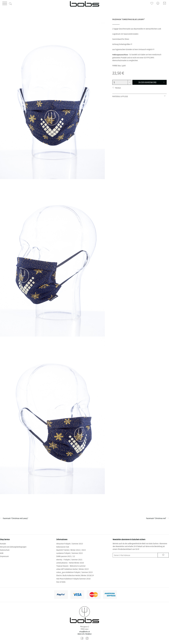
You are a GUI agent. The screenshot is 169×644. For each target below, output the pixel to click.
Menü (5, 3)
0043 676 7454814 (84, 634)
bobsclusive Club (63, 547)
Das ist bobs (61, 582)
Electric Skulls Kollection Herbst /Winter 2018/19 (75, 575)
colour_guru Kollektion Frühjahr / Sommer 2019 (74, 572)
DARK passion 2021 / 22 (66, 556)
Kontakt (3, 544)
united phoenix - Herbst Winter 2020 (70, 563)
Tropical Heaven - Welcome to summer (71, 566)
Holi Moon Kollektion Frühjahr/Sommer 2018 (73, 579)
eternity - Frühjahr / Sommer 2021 (69, 559)
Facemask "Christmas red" (156, 518)
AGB (2, 553)
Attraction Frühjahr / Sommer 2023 (70, 544)
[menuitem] (152, 3)
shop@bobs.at (84, 631)
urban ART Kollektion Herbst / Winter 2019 (72, 569)
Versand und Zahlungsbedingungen (13, 547)
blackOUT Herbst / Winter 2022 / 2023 (71, 550)
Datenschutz (5, 550)
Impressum (4, 556)
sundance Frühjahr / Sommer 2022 (70, 553)
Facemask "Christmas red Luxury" (15, 518)
